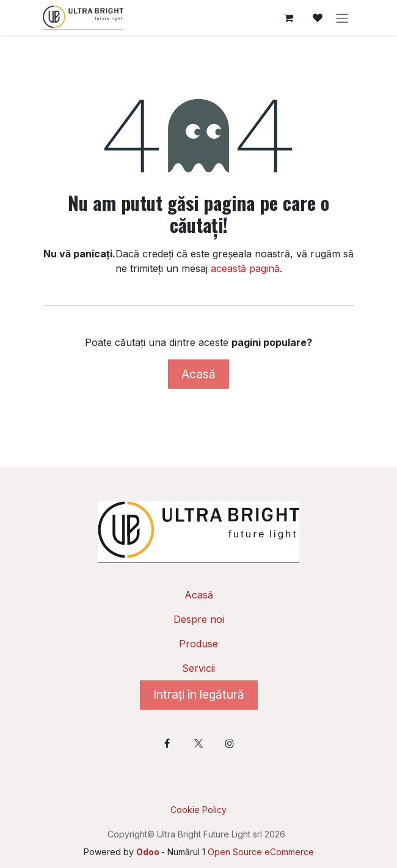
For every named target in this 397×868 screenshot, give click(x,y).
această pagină (245, 268)
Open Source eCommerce (261, 852)
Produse (198, 644)
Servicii (198, 668)
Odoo (149, 852)
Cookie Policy (198, 810)
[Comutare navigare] (342, 18)
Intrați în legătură (199, 694)
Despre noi (199, 619)
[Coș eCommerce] (288, 18)
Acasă (198, 374)
